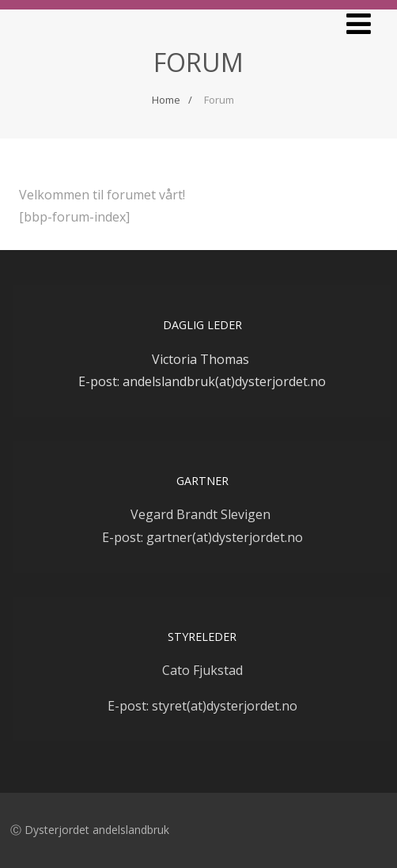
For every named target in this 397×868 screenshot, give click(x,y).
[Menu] (359, 23)
